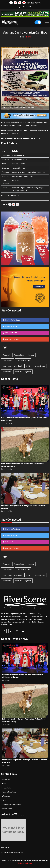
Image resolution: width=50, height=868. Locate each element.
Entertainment (7, 808)
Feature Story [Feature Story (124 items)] (19, 355)
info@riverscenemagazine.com (13, 852)
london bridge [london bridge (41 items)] (40, 366)
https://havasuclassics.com (22, 176)
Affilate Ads (6, 796)
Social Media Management (11, 804)
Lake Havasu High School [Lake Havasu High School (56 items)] (12, 366)
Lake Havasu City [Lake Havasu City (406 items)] (23, 361)
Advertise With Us (34, 3)
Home (22, 37)
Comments (24, 108)
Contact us (6, 780)
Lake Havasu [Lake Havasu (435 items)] (8, 361)
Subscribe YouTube (12, 339)
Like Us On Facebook (12, 320)
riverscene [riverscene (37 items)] (7, 372)
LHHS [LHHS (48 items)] (28, 366)
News (4, 784)
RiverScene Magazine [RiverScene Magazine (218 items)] (23, 372)
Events (4, 800)
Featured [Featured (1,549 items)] (6, 355)
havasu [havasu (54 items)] (31, 355)
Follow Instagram (11, 333)
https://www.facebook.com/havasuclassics (29, 172)
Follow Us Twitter (11, 326)
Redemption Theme (25, 863)
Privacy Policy (7, 788)
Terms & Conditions (9, 792)
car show (15, 181)
